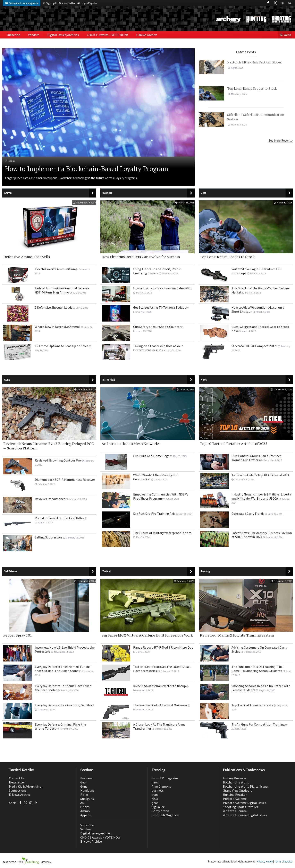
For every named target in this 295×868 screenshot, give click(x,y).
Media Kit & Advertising (25, 786)
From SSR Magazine (165, 815)
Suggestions (18, 790)
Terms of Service (283, 862)
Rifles (84, 795)
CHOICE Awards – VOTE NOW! (107, 35)
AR (82, 803)
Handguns (87, 790)
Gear (84, 782)
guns (155, 795)
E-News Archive (147, 35)
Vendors (34, 35)
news (155, 782)
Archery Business (235, 778)
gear (155, 803)
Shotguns (87, 799)
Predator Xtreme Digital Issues (245, 803)
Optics (85, 807)
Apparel (86, 815)
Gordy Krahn (160, 811)
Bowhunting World (236, 782)
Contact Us (17, 778)
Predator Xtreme (235, 799)
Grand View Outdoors (238, 790)
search (285, 35)
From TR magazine (165, 778)
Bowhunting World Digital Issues (246, 786)
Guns (84, 786)
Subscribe (13, 35)
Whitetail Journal (235, 811)
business (158, 790)
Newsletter (17, 782)
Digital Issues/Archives (63, 35)
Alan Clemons (161, 786)
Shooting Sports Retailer (241, 807)
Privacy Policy (265, 862)
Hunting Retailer (235, 795)
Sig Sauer (158, 807)
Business (86, 778)
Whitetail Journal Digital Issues (245, 815)
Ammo (85, 811)
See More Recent (280, 141)
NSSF (155, 799)
